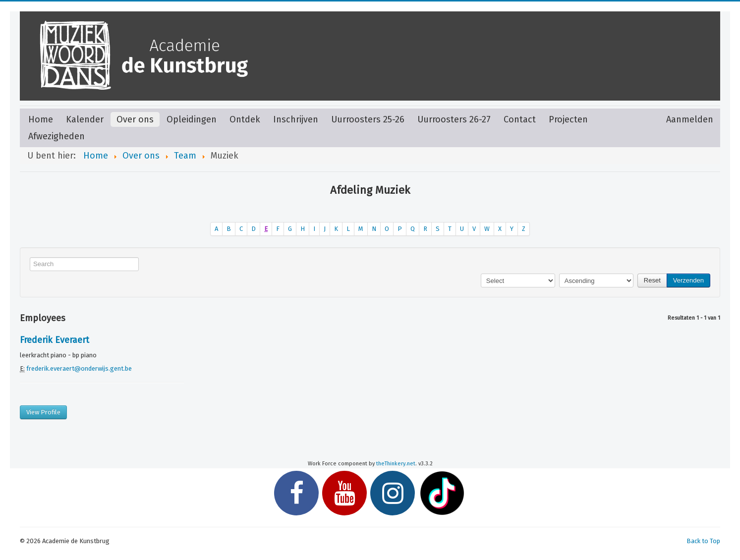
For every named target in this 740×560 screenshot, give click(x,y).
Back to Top (703, 541)
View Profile (43, 412)
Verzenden (688, 280)
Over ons (135, 119)
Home (41, 119)
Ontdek (245, 119)
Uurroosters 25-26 (368, 119)
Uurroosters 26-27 (454, 119)
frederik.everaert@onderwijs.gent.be (79, 368)
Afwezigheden (57, 136)
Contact (520, 119)
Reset (652, 280)
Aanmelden (690, 119)
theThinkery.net (396, 464)
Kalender (85, 119)
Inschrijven (296, 119)
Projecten (568, 119)
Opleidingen (192, 119)
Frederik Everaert (55, 340)
